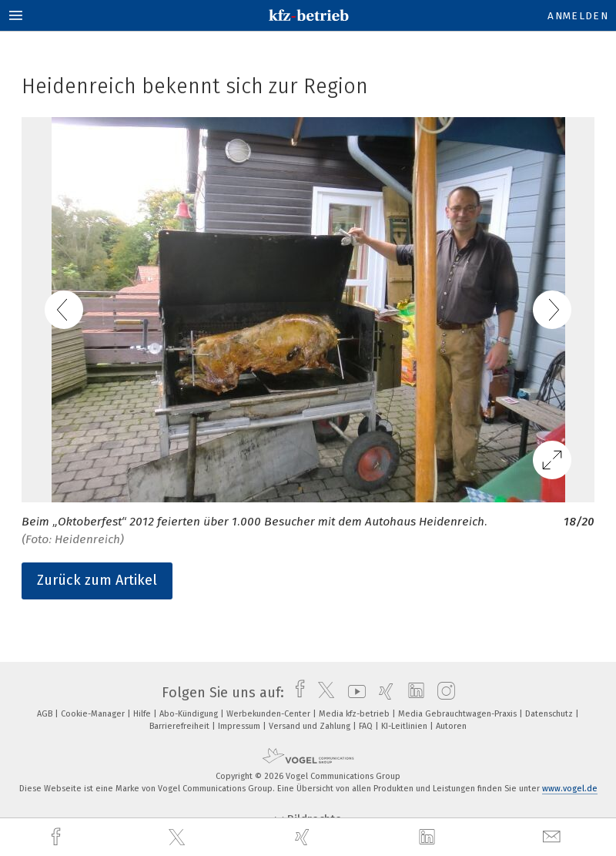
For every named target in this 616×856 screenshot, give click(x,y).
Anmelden (578, 16)
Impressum (240, 726)
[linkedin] (429, 838)
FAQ (367, 726)
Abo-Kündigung (190, 714)
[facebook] (58, 837)
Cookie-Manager (94, 714)
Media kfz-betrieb (355, 714)
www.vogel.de (570, 789)
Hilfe (143, 714)
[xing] (304, 837)
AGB (46, 714)
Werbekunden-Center (269, 714)
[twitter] (179, 838)
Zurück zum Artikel (97, 580)
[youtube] (353, 693)
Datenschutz (550, 714)
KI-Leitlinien (405, 726)
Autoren (451, 726)
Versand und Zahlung (311, 726)
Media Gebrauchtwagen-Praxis (459, 714)
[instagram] (442, 693)
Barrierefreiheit (181, 726)
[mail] (554, 837)
